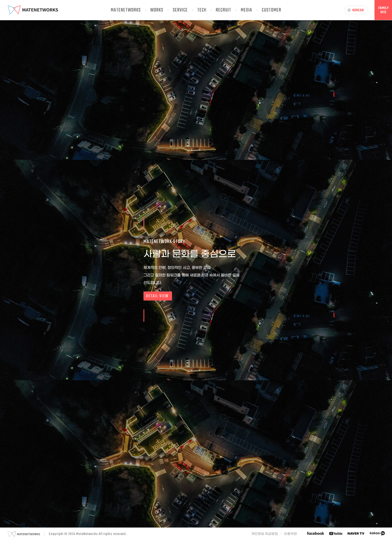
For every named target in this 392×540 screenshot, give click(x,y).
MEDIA (246, 10)
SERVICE (180, 10)
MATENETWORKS (126, 10)
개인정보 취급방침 (265, 534)
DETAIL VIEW (157, 296)
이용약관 (290, 534)
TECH (202, 10)
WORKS (157, 10)
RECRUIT (223, 10)
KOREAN (355, 10)
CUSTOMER (271, 10)
